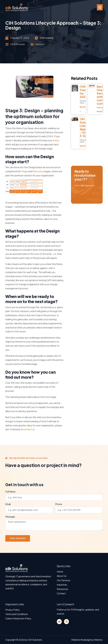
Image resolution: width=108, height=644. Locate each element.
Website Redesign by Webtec (87, 640)
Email (8, 504)
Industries (62, 585)
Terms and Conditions (17, 614)
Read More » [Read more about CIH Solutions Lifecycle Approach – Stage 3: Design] (85, 146)
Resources (62, 589)
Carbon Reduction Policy (18, 618)
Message (10, 517)
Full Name (10, 492)
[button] (100, 7)
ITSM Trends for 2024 (85, 92)
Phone (59, 504)
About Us (62, 576)
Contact (61, 593)
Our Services (63, 580)
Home (60, 572)
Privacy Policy (13, 610)
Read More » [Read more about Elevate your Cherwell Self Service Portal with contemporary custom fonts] (102, 111)
